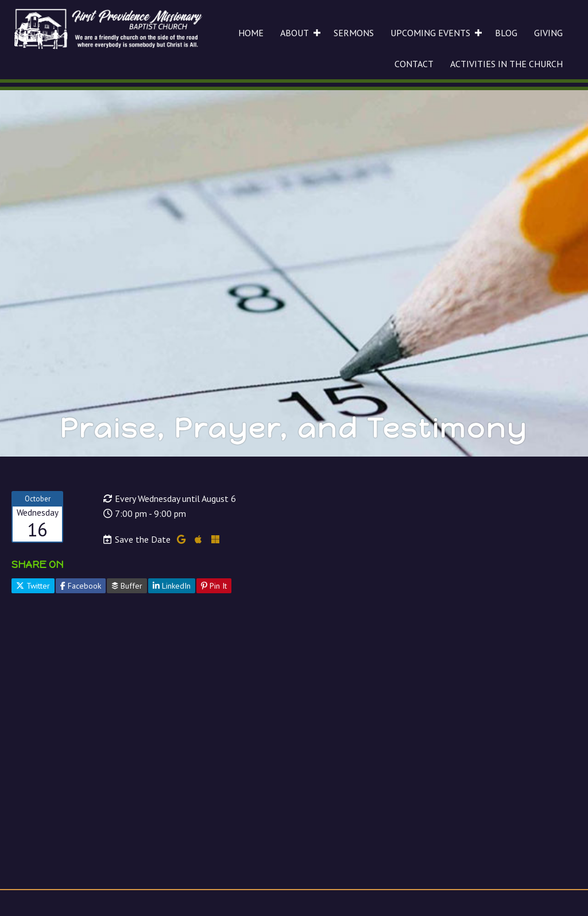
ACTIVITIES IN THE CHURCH (506, 64)
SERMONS (354, 33)
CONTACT (414, 64)
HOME (251, 33)
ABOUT (295, 33)
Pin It (214, 586)
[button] (317, 33)
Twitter (33, 586)
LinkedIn (172, 586)
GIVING (548, 33)
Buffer (127, 586)
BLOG (506, 33)
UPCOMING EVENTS (430, 33)
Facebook (81, 586)
